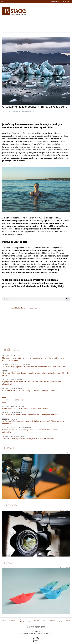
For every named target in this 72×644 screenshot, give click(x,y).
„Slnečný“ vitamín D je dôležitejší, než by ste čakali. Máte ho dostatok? (28, 439)
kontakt (67, 2)
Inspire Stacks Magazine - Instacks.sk (23, 308)
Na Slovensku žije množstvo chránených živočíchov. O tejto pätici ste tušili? (30, 390)
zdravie (4, 620)
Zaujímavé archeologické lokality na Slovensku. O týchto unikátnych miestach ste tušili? (35, 367)
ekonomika (52, 620)
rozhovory (36, 620)
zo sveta (68, 620)
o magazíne (55, 2)
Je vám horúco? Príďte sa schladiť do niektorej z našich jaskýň (25, 408)
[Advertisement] (36, 23)
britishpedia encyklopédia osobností (36, 634)
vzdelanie (12, 620)
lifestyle (44, 620)
